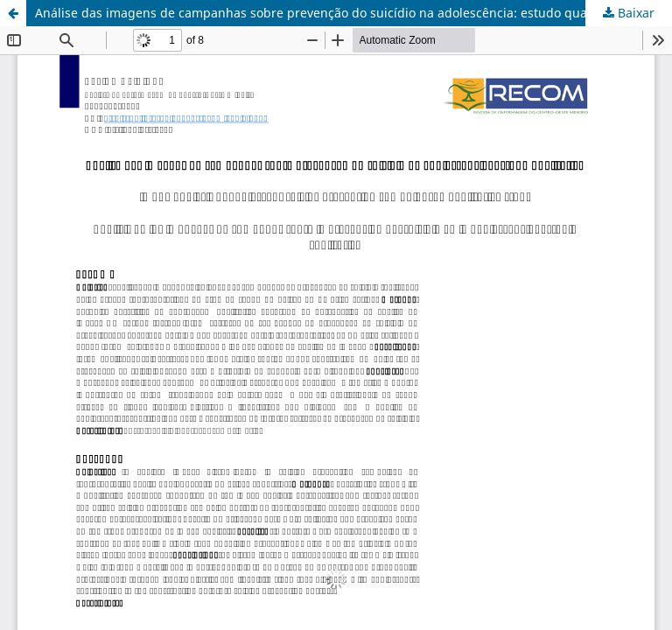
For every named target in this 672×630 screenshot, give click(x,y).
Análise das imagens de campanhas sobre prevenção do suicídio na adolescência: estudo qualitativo (331, 13)
